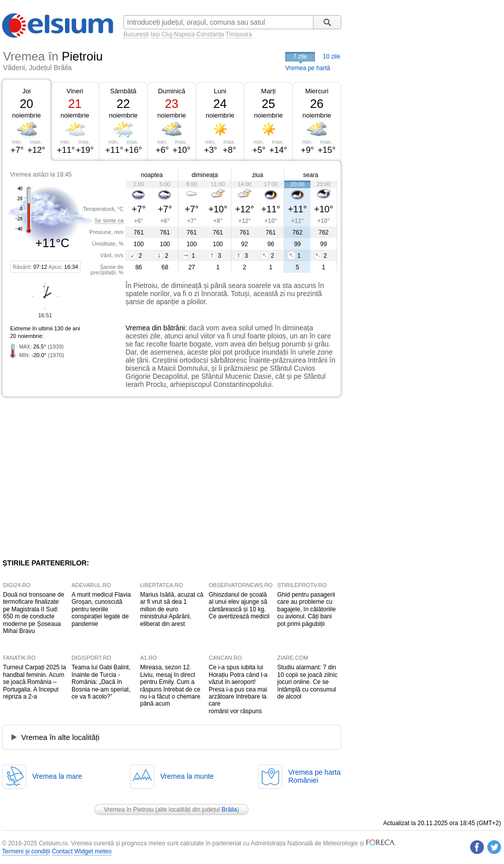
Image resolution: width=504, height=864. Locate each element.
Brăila (230, 810)
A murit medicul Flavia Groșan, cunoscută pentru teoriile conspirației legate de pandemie (101, 609)
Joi (26, 91)
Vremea (138, 328)
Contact (62, 851)
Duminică (171, 91)
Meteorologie (340, 843)
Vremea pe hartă (308, 68)
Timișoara (239, 34)
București (136, 34)
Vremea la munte (187, 776)
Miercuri (317, 91)
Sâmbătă (123, 91)
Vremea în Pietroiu (129, 810)
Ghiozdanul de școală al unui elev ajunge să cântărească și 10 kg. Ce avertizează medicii (239, 606)
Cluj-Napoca (178, 34)
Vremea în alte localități (60, 737)
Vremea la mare (57, 776)
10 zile (332, 56)
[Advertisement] (85, 478)
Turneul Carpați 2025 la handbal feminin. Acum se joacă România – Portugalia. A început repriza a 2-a (35, 682)
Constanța (210, 34)
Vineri (75, 91)
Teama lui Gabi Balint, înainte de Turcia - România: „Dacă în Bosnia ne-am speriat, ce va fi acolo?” (101, 682)
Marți (268, 91)
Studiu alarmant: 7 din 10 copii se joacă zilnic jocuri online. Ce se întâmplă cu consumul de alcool (307, 682)
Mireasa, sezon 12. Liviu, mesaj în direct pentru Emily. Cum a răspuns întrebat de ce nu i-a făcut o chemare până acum (170, 685)
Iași (155, 34)
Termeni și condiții (26, 851)
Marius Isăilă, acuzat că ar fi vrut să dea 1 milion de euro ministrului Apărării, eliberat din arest (172, 609)
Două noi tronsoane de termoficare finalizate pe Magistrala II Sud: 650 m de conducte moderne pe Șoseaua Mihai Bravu (34, 613)
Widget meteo (93, 851)
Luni (220, 91)
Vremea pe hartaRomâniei (314, 776)
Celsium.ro (53, 843)
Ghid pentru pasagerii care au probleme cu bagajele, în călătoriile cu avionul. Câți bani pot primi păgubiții (306, 609)
